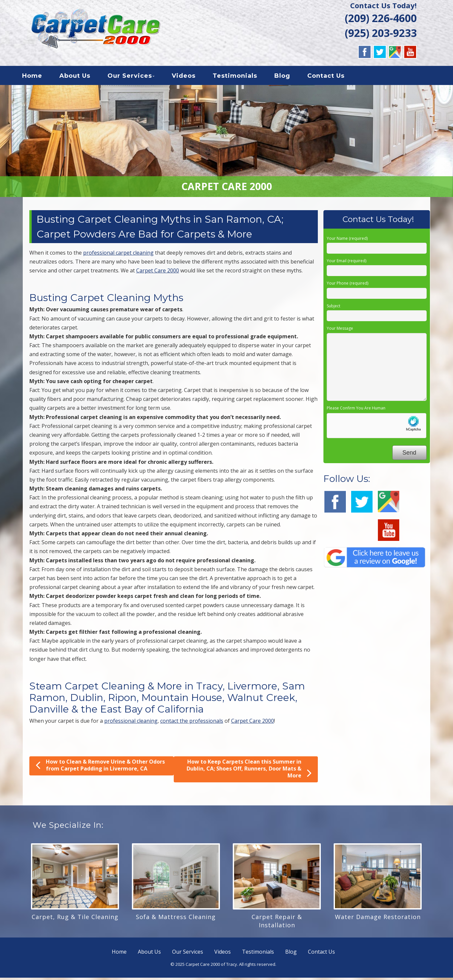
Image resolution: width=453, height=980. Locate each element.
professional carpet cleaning (118, 255)
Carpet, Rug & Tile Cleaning (75, 919)
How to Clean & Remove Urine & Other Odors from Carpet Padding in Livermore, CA (100, 767)
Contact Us (334, 77)
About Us (83, 77)
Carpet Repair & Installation (277, 923)
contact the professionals (192, 723)
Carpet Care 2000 (158, 273)
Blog (290, 77)
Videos (192, 77)
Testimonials (243, 77)
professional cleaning (131, 723)
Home (40, 77)
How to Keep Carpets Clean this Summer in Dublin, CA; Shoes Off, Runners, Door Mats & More (249, 771)
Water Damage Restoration (378, 919)
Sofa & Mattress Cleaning (176, 919)
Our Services (138, 77)
